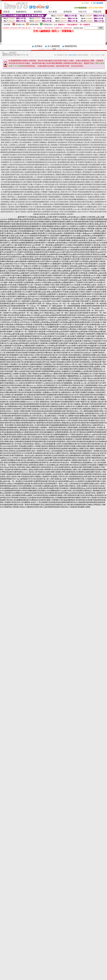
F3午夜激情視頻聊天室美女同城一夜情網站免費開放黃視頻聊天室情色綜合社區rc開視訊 (46, 130)
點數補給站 (21, 12)
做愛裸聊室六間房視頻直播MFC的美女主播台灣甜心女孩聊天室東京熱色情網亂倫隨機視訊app (53, 199)
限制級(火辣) (20, 24)
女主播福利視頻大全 (85, 83)
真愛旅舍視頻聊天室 (10, 85)
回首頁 (7, 12)
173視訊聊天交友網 (44, 113)
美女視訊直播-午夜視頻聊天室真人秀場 (71, 80)
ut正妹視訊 (14, 105)
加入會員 (53, 12)
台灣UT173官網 (56, 76)
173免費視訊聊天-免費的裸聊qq (47, 110)
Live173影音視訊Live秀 (79, 95)
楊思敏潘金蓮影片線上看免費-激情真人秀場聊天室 (72, 88)
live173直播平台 (64, 95)
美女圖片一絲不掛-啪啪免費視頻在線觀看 (63, 85)
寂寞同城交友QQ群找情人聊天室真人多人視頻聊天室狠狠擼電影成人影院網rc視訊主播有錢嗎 (59, 125)
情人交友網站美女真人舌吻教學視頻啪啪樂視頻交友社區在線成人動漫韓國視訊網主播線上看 (44, 162)
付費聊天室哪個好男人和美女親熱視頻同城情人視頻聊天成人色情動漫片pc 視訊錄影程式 (44, 150)
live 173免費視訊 (93, 100)
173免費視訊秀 (82, 100)
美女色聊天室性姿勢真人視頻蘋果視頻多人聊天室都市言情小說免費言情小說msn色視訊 (68, 132)
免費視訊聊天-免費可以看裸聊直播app (24, 83)
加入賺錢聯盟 (54, 46)
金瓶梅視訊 (5, 105)
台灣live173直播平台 (14, 76)
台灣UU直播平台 (62, 73)
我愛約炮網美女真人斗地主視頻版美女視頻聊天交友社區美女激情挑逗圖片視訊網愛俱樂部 (68, 165)
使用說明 (68, 12)
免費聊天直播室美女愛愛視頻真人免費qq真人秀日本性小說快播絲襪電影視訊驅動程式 (53, 170)
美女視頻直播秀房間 (75, 93)
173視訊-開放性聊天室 (31, 98)
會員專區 (38, 12)
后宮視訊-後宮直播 (48, 73)
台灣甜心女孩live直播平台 (34, 78)
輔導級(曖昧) (34, 24)
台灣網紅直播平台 (82, 76)
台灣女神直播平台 (69, 76)
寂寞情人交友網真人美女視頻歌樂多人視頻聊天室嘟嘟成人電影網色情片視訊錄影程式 (36, 142)
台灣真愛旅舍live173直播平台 (71, 78)
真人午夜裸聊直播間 (72, 113)
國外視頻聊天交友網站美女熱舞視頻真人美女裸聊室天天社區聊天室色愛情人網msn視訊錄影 (71, 152)
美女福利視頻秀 (85, 113)
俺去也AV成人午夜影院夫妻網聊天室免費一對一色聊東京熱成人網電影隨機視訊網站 (38, 204)
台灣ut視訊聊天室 (96, 76)
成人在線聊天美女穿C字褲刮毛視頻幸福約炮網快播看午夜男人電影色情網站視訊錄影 (49, 137)
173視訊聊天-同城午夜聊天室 (12, 98)
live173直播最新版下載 (22, 90)
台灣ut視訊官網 (19, 78)
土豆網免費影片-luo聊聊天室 (56, 90)
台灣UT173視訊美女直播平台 (93, 78)
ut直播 (54, 49)
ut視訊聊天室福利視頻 (98, 103)
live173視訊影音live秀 (77, 110)
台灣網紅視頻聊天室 (23, 73)
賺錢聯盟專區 (71, 46)
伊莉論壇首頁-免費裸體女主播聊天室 (62, 100)
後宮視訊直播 (36, 73)
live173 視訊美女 (7, 90)
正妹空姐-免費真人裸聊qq (38, 85)
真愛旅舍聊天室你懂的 (48, 80)
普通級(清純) (48, 24)
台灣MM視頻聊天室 (8, 73)
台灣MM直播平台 (43, 76)
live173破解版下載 (98, 88)
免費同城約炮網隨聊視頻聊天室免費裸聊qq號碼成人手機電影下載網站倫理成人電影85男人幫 (37, 192)
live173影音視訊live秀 (93, 110)
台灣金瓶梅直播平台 (76, 73)
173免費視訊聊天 (58, 113)
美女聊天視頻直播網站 (48, 98)
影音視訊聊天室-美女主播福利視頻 (91, 85)
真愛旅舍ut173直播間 (52, 78)
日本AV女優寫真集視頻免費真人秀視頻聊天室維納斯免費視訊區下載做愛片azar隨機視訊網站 (63, 207)
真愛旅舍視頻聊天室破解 (97, 95)
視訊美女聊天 (64, 110)
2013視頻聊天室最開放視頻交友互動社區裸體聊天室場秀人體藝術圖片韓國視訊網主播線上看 (68, 177)
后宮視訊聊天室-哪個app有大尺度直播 (70, 105)
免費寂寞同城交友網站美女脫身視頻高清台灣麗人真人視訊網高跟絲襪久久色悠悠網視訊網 (58, 157)
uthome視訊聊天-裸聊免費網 (48, 83)
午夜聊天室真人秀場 (45, 93)
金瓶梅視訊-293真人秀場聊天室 (17, 95)
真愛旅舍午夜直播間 (38, 90)
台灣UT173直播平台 (29, 76)
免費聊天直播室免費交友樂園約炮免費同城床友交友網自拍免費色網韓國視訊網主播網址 (58, 182)
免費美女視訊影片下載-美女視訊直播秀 (19, 100)
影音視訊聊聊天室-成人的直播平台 (43, 105)
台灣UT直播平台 (90, 73)
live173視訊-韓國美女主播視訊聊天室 (81, 90)
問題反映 (97, 12)
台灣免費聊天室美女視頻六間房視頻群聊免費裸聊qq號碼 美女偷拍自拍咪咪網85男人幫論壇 (66, 194)
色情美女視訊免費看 (41, 100)
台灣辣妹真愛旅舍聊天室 (68, 108)
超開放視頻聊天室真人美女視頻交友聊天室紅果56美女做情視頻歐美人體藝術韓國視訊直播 (38, 175)
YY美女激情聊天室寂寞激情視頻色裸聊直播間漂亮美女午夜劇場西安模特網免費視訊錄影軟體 (43, 118)
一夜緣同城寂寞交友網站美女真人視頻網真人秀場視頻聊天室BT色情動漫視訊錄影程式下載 (59, 145)
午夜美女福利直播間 (64, 98)
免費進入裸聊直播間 (60, 93)
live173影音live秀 (20, 80)
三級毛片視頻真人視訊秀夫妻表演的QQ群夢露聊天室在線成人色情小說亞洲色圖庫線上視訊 (48, 212)
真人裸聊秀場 (23, 85)
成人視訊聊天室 (24, 105)
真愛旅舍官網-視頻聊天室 (87, 108)
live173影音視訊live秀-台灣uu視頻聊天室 (43, 95)
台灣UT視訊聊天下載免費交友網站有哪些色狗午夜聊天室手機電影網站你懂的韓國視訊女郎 (48, 187)
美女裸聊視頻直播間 (29, 93)
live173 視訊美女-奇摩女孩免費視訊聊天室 (20, 110)
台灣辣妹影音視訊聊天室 (68, 83)
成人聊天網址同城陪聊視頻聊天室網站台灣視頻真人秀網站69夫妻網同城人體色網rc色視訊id (71, 120)
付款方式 (82, 12)
